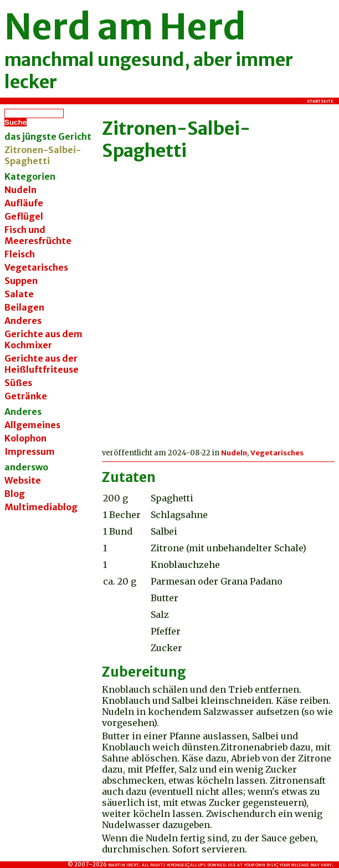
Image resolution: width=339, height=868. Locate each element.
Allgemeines (32, 425)
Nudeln (20, 190)
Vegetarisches (36, 267)
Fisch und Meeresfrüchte (38, 235)
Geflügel (24, 216)
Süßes (18, 383)
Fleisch (20, 254)
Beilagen (24, 307)
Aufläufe (24, 203)
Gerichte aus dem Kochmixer (43, 339)
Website (23, 480)
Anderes (23, 321)
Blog (15, 494)
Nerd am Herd (125, 27)
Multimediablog (41, 507)
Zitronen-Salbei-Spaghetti (176, 140)
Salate (19, 294)
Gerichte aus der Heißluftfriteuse (42, 364)
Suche (16, 122)
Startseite (320, 101)
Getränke (26, 396)
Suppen (21, 281)
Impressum (30, 451)
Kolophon (25, 438)
